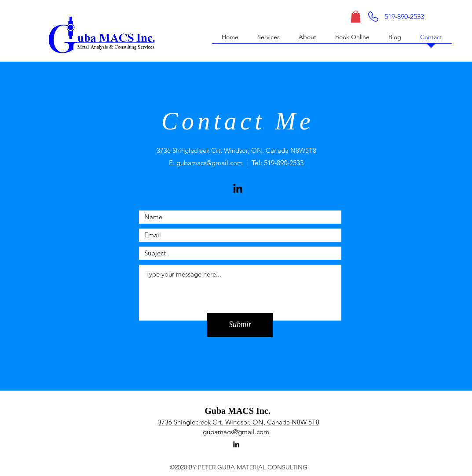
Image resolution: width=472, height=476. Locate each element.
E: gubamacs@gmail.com (206, 163)
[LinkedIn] (238, 188)
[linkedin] (236, 444)
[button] (356, 17)
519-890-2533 (284, 163)
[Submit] (240, 325)
